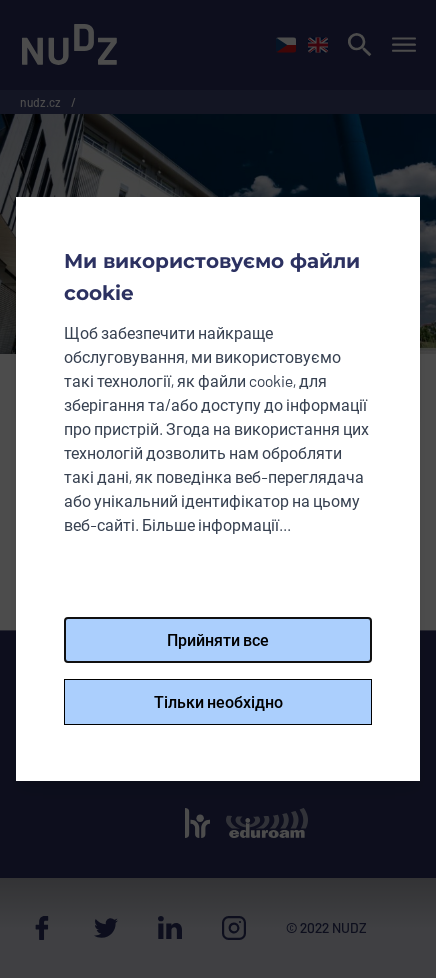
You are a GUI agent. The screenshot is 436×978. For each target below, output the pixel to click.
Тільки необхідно (218, 701)
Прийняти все (218, 639)
